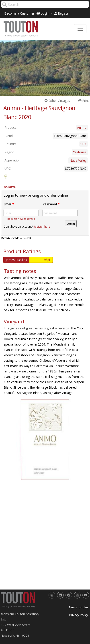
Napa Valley (78, 160)
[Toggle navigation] (80, 29)
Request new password (21, 219)
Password (51, 204)
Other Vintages (57, 101)
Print (84, 101)
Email (9, 204)
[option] (45, 439)
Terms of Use (78, 607)
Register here (42, 227)
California (80, 152)
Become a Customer (19, 13)
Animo (82, 127)
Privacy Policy (79, 615)
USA (83, 144)
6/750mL (10, 187)
